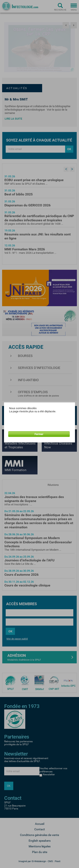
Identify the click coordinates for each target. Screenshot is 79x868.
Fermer (39, 434)
